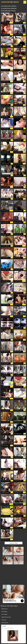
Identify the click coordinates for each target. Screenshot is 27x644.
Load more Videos (13, 543)
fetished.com (4, 609)
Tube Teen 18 (5, 623)
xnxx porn (4, 620)
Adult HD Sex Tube (6, 617)
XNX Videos (4, 612)
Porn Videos (4, 614)
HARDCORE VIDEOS (10, 2)
